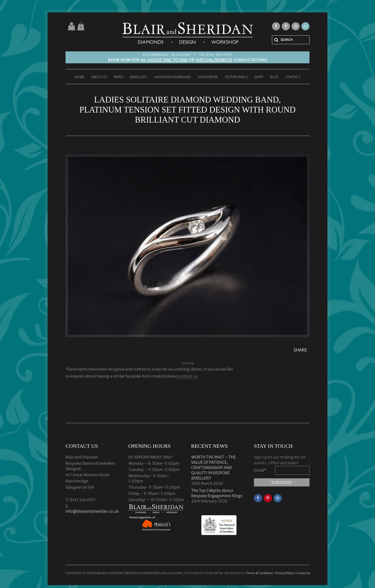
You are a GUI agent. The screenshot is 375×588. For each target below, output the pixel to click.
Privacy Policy (284, 573)
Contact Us (303, 573)
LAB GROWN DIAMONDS (172, 77)
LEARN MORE (208, 77)
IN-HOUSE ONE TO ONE (164, 60)
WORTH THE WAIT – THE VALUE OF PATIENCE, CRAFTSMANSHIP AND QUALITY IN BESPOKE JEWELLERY (213, 468)
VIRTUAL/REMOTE (214, 60)
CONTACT (293, 77)
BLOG (274, 77)
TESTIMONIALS (236, 77)
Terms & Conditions (260, 573)
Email (260, 470)
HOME (79, 77)
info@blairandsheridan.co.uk (92, 511)
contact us (188, 376)
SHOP (259, 77)
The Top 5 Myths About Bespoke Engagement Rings (217, 493)
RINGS (119, 77)
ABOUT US (99, 77)
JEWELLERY (138, 77)
